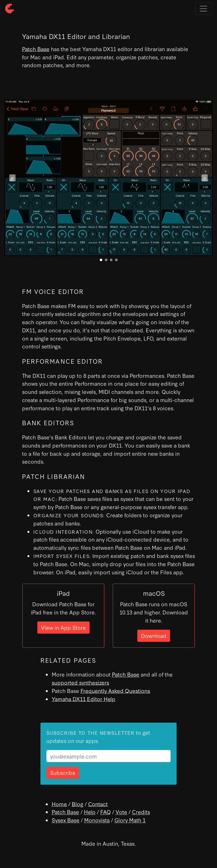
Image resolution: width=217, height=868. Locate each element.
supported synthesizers (80, 682)
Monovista (97, 820)
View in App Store (63, 627)
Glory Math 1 (130, 820)
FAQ (106, 812)
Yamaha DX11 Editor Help (83, 699)
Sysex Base (66, 820)
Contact (98, 804)
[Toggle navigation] (204, 9)
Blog (78, 804)
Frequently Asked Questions (115, 691)
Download (154, 635)
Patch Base (36, 49)
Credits (141, 812)
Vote (121, 812)
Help (90, 812)
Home (59, 804)
